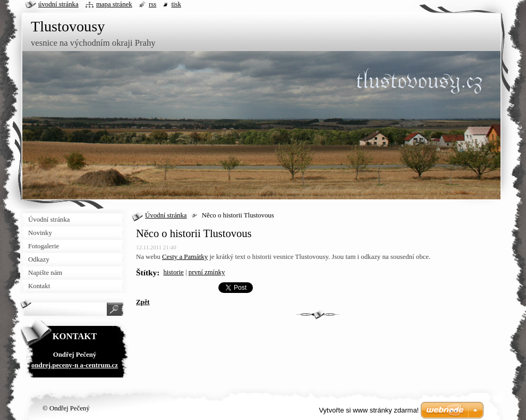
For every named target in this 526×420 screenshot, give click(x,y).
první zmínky (207, 272)
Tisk (176, 4)
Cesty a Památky (185, 257)
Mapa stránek (114, 4)
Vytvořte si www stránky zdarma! (369, 410)
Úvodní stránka (166, 215)
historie (173, 272)
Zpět (143, 302)
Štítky (146, 272)
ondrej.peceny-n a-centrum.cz (75, 365)
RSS (152, 4)
